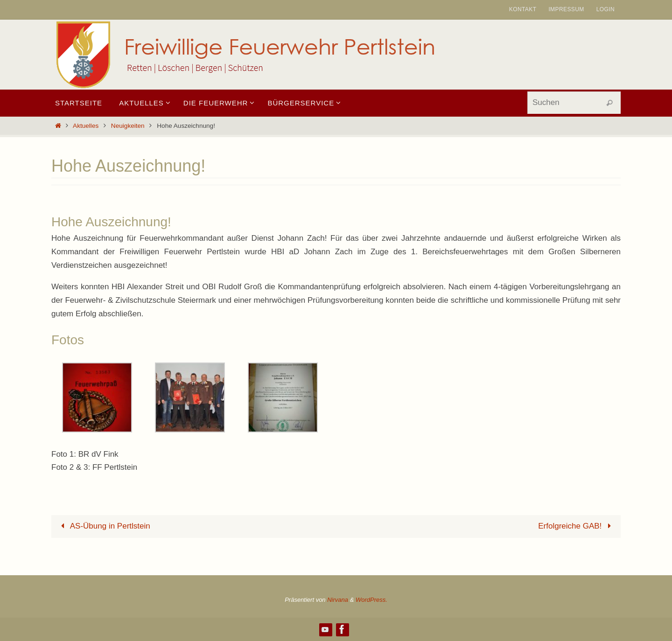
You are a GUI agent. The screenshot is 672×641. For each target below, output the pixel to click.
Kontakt (523, 9)
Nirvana (338, 600)
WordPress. (371, 600)
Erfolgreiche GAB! (577, 526)
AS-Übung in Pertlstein (104, 526)
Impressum (566, 9)
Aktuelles (86, 126)
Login (605, 9)
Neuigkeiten (128, 126)
